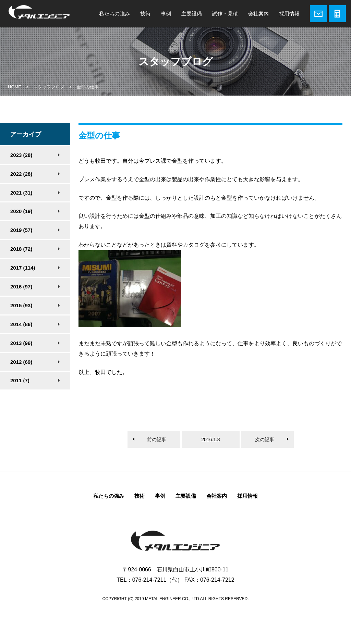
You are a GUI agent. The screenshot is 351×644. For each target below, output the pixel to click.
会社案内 (258, 14)
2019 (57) (21, 230)
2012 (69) (21, 362)
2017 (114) (23, 268)
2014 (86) (21, 324)
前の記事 (157, 439)
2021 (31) (21, 193)
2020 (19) (21, 211)
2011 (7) (20, 380)
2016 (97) (21, 287)
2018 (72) (21, 249)
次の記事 (265, 439)
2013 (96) (21, 343)
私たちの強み (114, 14)
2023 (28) (21, 155)
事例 (166, 14)
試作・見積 (225, 14)
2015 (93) (21, 305)
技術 (145, 14)
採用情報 (289, 14)
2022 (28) (21, 174)
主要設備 (192, 14)
